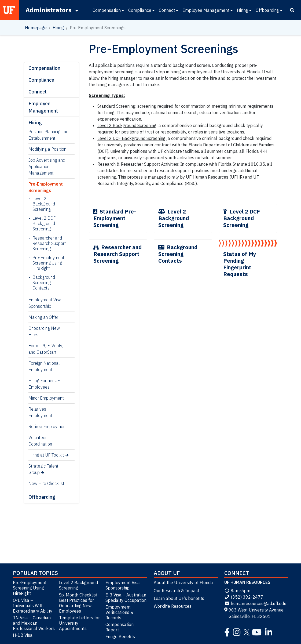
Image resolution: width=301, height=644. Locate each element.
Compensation (107, 10)
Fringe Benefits (120, 636)
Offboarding (267, 10)
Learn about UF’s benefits (179, 598)
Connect (167, 10)
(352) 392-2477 (244, 597)
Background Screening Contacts (44, 283)
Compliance (140, 10)
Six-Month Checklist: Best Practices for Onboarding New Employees (79, 603)
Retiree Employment (48, 426)
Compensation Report (120, 627)
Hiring (243, 10)
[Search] (292, 10)
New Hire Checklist (46, 483)
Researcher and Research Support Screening (49, 243)
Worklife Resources (173, 606)
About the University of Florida (183, 583)
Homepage (36, 28)
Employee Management (206, 10)
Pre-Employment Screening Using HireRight (48, 263)
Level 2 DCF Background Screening (44, 223)
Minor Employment (46, 398)
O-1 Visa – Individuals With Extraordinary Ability (33, 606)
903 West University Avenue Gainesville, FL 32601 (254, 613)
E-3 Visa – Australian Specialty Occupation (126, 598)
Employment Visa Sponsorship (123, 585)
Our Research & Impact (177, 591)
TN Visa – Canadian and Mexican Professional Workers (34, 623)
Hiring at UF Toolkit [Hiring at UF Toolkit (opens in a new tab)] (46, 455)
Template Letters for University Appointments (79, 623)
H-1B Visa (23, 635)
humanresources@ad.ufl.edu (255, 603)
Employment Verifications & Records (119, 612)
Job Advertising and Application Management (47, 167)
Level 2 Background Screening (44, 204)
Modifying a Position (47, 149)
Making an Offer (43, 317)
